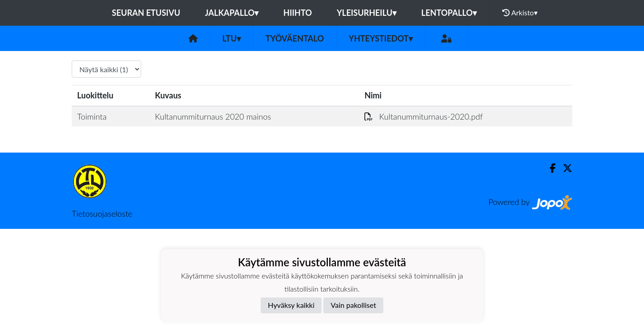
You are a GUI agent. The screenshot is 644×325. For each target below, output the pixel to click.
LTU (232, 38)
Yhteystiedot (381, 38)
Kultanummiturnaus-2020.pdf (423, 116)
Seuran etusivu (146, 13)
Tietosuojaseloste (102, 214)
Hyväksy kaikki (291, 305)
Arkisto (520, 13)
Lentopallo (449, 13)
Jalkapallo (232, 13)
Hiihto (297, 13)
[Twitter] (564, 168)
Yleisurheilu (367, 13)
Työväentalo (295, 38)
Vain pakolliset (353, 305)
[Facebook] (549, 168)
